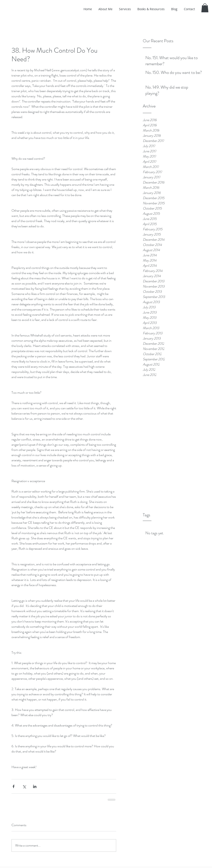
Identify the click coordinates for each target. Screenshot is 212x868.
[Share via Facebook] (14, 786)
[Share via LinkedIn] (35, 786)
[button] (205, 8)
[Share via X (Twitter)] (24, 786)
